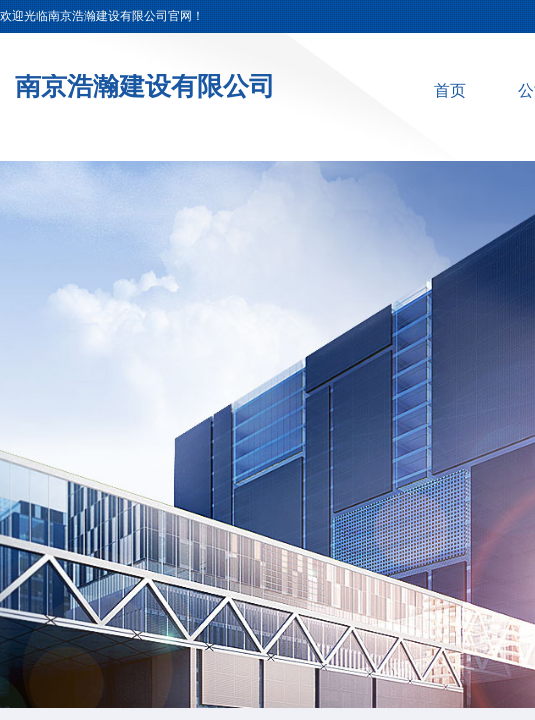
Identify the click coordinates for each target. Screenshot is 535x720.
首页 (450, 90)
